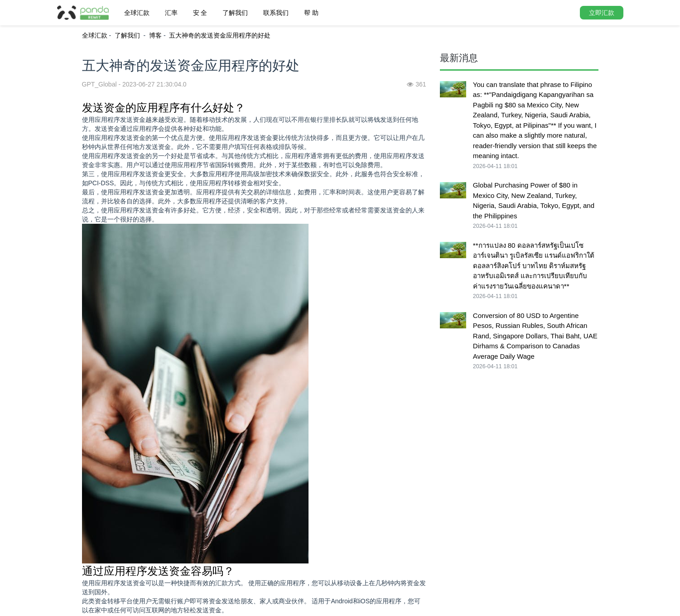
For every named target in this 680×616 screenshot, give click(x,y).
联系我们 (276, 13)
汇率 (171, 13)
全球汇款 (137, 13)
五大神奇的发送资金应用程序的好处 (220, 35)
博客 (155, 35)
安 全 (200, 13)
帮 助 (311, 13)
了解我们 (235, 13)
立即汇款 (602, 13)
